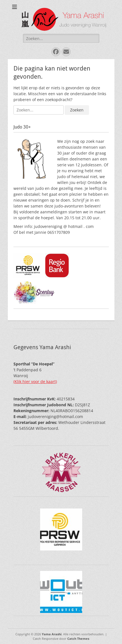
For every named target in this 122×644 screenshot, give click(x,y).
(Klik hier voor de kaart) (35, 382)
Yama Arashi (52, 634)
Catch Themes (78, 639)
